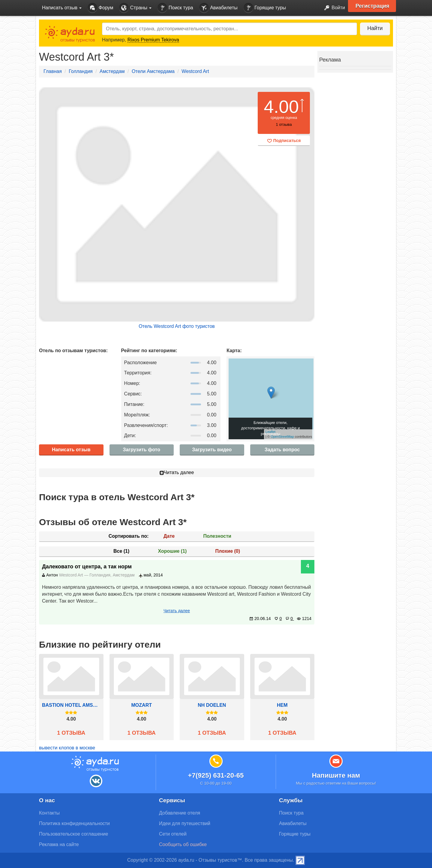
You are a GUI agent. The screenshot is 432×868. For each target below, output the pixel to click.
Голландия (81, 71)
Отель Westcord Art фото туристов (177, 326)
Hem (282, 705)
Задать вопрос (282, 450)
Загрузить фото (142, 450)
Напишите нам (336, 775)
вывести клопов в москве (67, 748)
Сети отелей (173, 834)
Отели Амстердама (153, 71)
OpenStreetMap (282, 437)
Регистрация (372, 6)
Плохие (228, 551)
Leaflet (270, 432)
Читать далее (177, 472)
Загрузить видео (212, 450)
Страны (135, 8)
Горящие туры (265, 8)
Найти (375, 28)
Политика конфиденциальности (74, 823)
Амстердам (112, 71)
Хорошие (172, 551)
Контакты (49, 813)
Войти (333, 8)
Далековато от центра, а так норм (87, 567)
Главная (53, 71)
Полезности (217, 536)
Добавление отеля (180, 813)
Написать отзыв (71, 450)
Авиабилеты (218, 8)
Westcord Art (195, 71)
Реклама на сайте (59, 844)
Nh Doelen (212, 705)
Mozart (142, 705)
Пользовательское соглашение (73, 834)
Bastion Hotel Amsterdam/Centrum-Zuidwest (71, 705)
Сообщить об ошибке (183, 844)
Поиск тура (175, 8)
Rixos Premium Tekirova (153, 40)
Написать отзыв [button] (62, 8)
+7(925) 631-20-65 (216, 775)
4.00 (281, 107)
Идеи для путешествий (185, 823)
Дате (169, 536)
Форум (100, 8)
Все (121, 551)
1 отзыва (71, 733)
